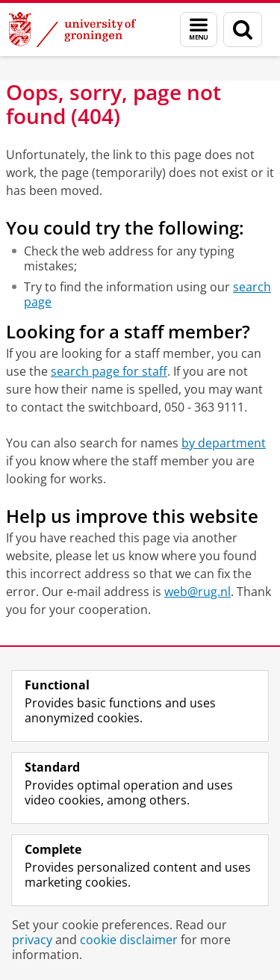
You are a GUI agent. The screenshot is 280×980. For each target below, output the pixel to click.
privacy (32, 940)
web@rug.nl (197, 592)
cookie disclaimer (129, 940)
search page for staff (109, 371)
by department (224, 443)
